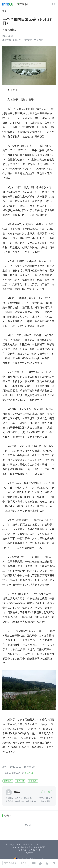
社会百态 (33, 781)
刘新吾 (13, 30)
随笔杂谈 (8, 781)
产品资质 (29, 853)
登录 (54, 4)
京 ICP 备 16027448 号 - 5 (29, 850)
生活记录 (20, 781)
